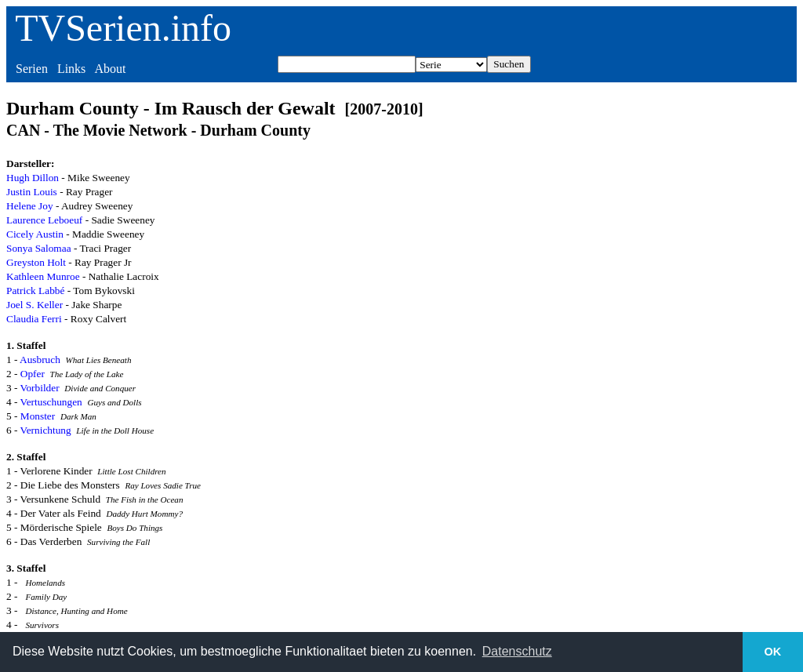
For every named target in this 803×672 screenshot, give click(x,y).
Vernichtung (46, 430)
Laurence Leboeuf (44, 220)
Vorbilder (40, 388)
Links (71, 69)
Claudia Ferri (34, 319)
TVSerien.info (123, 28)
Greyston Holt (36, 262)
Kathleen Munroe (43, 276)
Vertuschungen (51, 402)
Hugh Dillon (33, 178)
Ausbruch (40, 360)
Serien (32, 69)
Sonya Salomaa (39, 248)
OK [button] (773, 652)
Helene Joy (30, 206)
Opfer (33, 374)
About (110, 69)
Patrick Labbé (35, 291)
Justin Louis (32, 192)
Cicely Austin (35, 234)
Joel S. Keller (35, 305)
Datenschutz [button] (517, 651)
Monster (38, 416)
